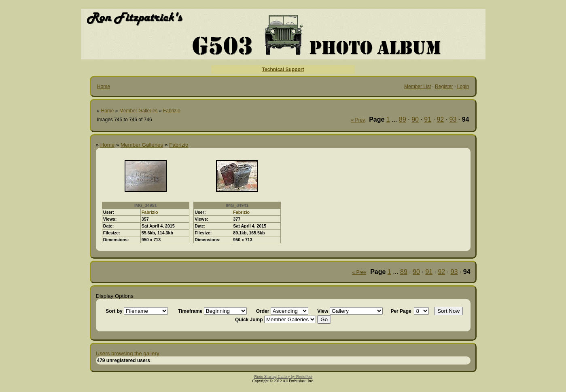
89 (403, 119)
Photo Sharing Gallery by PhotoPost (283, 376)
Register (444, 86)
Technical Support (283, 70)
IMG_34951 (146, 205)
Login (463, 86)
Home (104, 86)
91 (428, 119)
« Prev (358, 120)
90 (415, 119)
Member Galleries (139, 111)
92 (440, 119)
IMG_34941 (237, 205)
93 (453, 119)
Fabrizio (172, 111)
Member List (418, 86)
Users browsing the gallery (128, 353)
